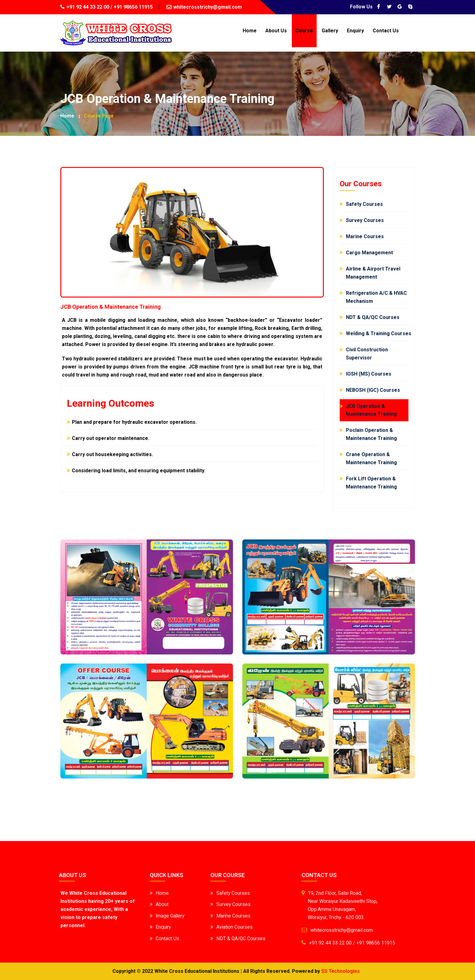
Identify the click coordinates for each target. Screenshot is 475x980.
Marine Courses (227, 915)
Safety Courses (227, 893)
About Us (276, 31)
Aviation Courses (228, 927)
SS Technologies (334, 971)
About (156, 904)
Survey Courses (227, 904)
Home (250, 31)
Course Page (100, 116)
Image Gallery (164, 915)
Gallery (330, 31)
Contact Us (386, 31)
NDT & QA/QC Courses (235, 938)
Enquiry (355, 31)
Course (304, 31)
